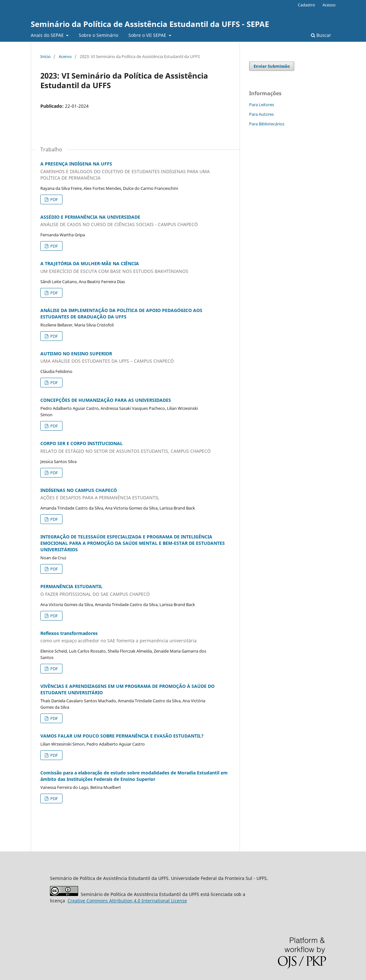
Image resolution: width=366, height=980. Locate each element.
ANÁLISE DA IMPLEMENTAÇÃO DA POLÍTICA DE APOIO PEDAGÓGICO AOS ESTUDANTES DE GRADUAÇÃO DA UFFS (121, 313)
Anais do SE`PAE (48, 35)
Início (45, 56)
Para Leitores (262, 105)
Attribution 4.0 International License (127, 901)
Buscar (321, 35)
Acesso (329, 5)
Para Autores (261, 114)
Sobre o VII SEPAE (148, 35)
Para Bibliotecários (267, 124)
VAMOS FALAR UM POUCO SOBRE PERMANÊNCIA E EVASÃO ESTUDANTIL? (122, 736)
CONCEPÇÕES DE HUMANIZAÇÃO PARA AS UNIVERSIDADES (106, 400)
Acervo (65, 56)
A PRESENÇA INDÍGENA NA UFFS (135, 171)
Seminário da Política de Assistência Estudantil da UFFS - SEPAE (150, 24)
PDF (54, 199)
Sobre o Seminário (98, 35)
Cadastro (306, 5)
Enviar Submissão (272, 66)
